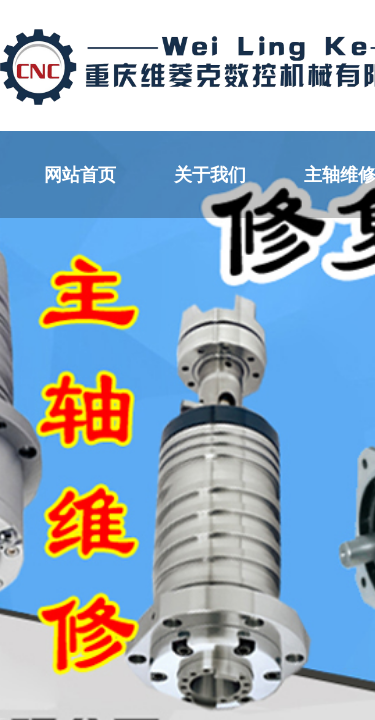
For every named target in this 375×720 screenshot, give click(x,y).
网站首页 (80, 175)
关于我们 (210, 175)
